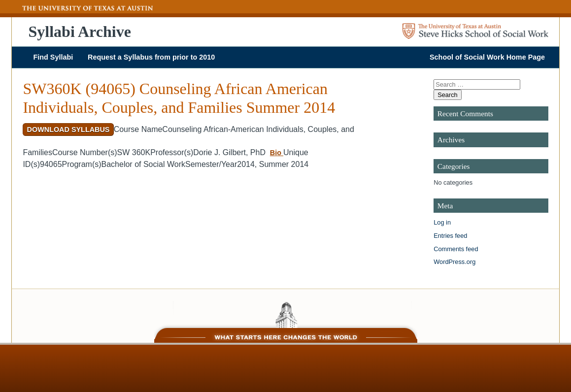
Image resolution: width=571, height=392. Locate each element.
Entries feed (450, 236)
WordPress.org (454, 262)
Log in (442, 222)
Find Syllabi (53, 57)
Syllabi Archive (80, 32)
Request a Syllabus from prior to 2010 (151, 57)
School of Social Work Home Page (487, 57)
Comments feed (456, 249)
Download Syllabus (68, 130)
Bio (277, 153)
